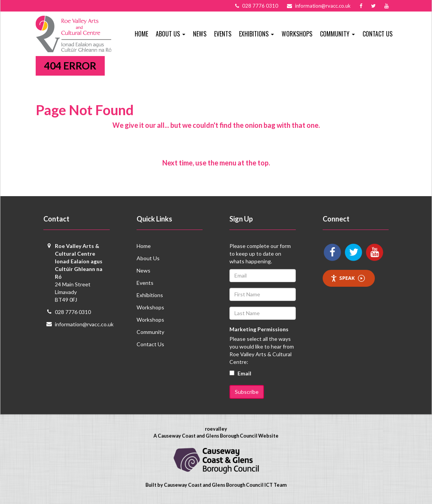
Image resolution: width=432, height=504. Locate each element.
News (200, 34)
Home (141, 34)
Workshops (297, 34)
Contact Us (378, 34)
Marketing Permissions (259, 329)
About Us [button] (171, 34)
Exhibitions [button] (256, 34)
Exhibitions (150, 295)
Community (150, 332)
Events (223, 34)
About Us (148, 258)
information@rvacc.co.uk (84, 324)
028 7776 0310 (73, 312)
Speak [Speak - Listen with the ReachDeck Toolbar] (348, 278)
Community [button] (337, 34)
